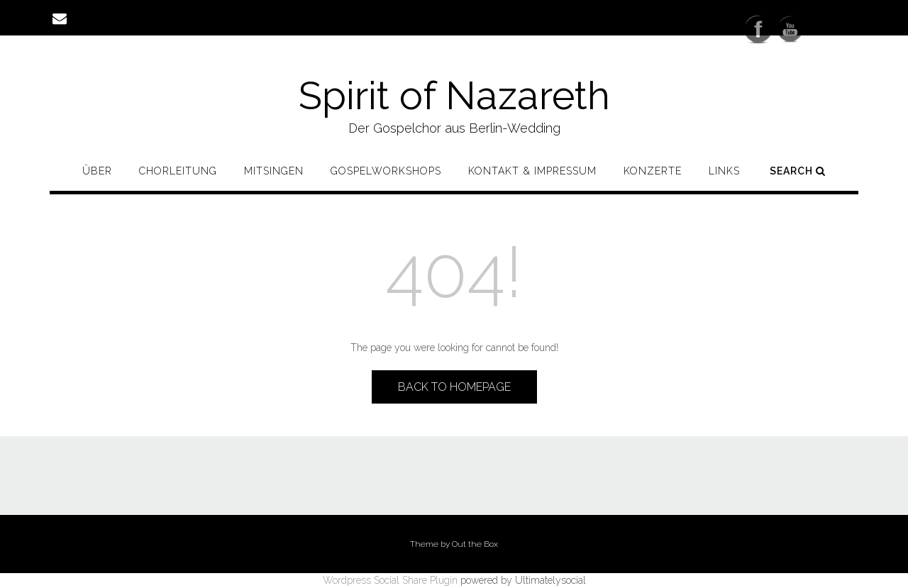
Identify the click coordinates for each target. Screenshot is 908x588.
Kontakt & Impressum (532, 171)
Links (724, 171)
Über (97, 171)
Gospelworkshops (386, 171)
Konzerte (653, 171)
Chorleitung (178, 171)
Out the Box (475, 544)
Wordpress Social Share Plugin (392, 580)
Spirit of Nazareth (454, 95)
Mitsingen (274, 171)
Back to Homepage (454, 387)
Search (798, 171)
